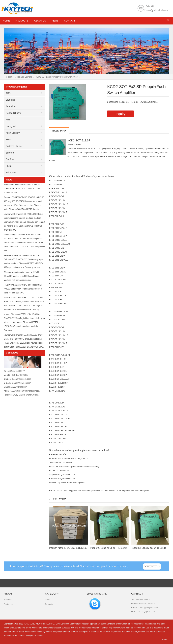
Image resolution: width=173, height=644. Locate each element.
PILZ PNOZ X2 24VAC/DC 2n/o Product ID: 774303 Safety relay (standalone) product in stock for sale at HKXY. (23, 289)
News (55, 21)
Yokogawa (11, 173)
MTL (8, 120)
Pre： (52, 490)
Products (22, 21)
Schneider (11, 106)
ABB (8, 93)
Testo (9, 139)
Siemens (10, 100)
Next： (99, 490)
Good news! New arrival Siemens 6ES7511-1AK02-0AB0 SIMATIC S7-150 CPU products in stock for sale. (24, 189)
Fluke (9, 166)
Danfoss (10, 159)
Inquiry (120, 114)
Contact (70, 21)
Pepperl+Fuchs (14, 113)
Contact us (8, 604)
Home (11, 77)
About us (40, 21)
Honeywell (11, 126)
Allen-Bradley (13, 133)
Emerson (10, 153)
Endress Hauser (14, 146)
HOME (6, 21)
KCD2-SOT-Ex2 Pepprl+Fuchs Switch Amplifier (75, 490)
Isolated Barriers (25, 77)
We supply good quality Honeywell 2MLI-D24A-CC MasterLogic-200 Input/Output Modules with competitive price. (22, 276)
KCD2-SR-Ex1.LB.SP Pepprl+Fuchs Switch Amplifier (126, 490)
